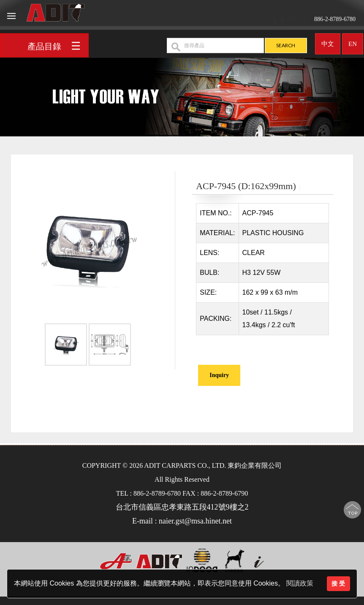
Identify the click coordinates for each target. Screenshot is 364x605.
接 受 (338, 583)
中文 (328, 41)
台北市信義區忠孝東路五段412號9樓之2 (182, 507)
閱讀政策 (300, 583)
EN (353, 41)
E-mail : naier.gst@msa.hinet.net (182, 521)
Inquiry (219, 375)
